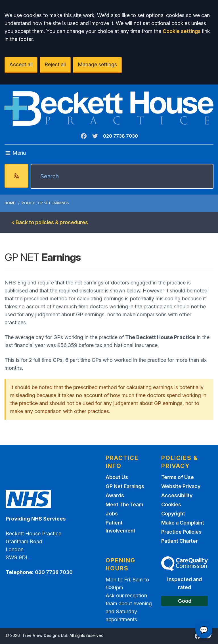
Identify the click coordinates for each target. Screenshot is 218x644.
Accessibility (177, 495)
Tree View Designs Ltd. (45, 635)
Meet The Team (124, 504)
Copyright (173, 514)
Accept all (21, 64)
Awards (115, 495)
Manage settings (97, 64)
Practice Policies (181, 532)
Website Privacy (181, 486)
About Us (117, 477)
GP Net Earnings (125, 486)
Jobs (112, 514)
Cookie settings (182, 31)
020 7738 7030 (120, 136)
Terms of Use (178, 477)
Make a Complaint (183, 523)
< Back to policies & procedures (50, 222)
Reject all (55, 64)
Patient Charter (180, 541)
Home (10, 203)
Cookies (171, 504)
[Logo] (109, 109)
